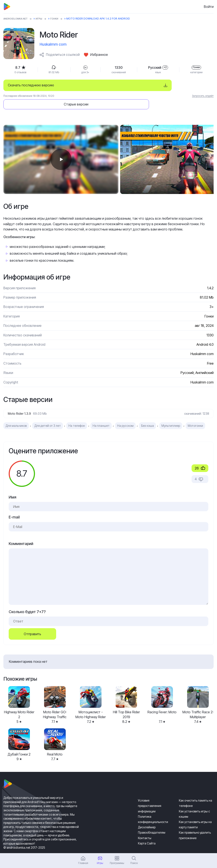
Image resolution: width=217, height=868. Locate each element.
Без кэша (147, 414)
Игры (42, 19)
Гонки (58, 19)
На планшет (101, 414)
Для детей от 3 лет (48, 414)
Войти (209, 7)
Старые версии (173, 85)
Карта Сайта (147, 832)
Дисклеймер (147, 816)
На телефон (77, 414)
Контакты (145, 827)
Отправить (32, 622)
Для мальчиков (16, 414)
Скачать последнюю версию (31, 85)
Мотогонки (195, 414)
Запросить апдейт (203, 96)
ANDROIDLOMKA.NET (17, 19)
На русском (125, 414)
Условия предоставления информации (150, 794)
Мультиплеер (171, 414)
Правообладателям (152, 821)
